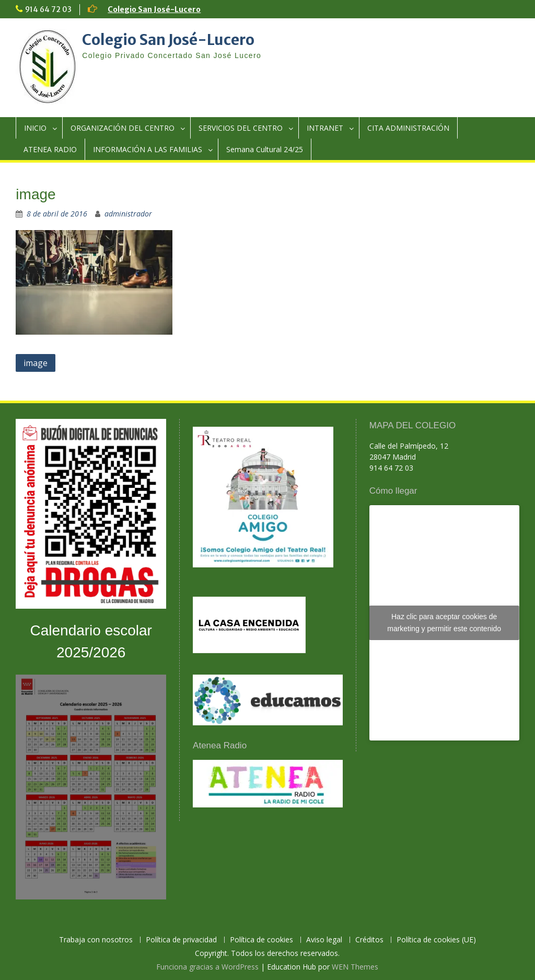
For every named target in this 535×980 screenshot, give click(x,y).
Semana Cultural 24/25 (265, 149)
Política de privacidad (181, 940)
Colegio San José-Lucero (154, 9)
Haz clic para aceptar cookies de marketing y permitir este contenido (444, 623)
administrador (128, 214)
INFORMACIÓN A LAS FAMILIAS (148, 149)
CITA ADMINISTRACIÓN (408, 128)
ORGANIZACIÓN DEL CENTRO (123, 128)
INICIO (35, 128)
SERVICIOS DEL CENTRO (241, 128)
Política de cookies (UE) (436, 940)
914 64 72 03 (48, 9)
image (36, 363)
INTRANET (325, 128)
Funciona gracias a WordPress (207, 967)
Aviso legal (324, 940)
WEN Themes (355, 967)
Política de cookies (261, 940)
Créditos (369, 940)
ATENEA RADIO (50, 149)
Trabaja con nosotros (96, 940)
